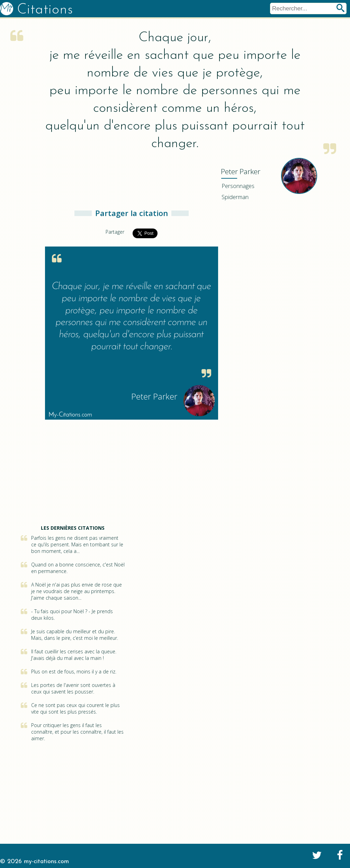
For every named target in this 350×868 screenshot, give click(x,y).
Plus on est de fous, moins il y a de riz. (74, 672)
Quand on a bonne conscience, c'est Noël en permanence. (78, 568)
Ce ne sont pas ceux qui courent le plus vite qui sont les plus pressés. (75, 708)
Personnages (238, 186)
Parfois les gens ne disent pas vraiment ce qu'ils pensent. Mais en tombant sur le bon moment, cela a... (77, 544)
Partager (115, 232)
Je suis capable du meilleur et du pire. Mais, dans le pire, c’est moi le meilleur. (75, 635)
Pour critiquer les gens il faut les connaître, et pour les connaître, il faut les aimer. (77, 732)
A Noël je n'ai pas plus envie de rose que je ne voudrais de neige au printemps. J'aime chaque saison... (77, 591)
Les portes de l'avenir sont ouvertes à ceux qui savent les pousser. (73, 688)
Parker (241, 171)
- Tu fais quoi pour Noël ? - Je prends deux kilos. (72, 615)
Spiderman (235, 197)
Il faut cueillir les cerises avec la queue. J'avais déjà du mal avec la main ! (74, 655)
